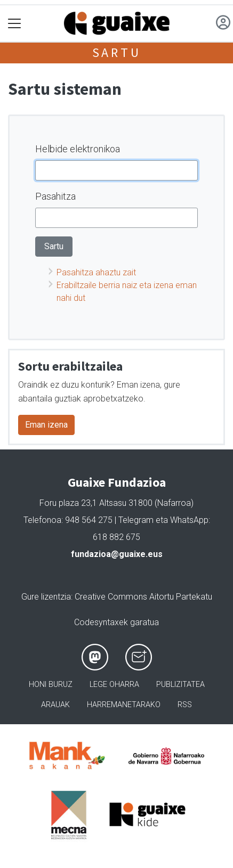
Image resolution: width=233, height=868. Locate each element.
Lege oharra (114, 685)
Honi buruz (51, 685)
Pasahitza (55, 196)
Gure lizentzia (46, 597)
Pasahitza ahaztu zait (96, 272)
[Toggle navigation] (15, 24)
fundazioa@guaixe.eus (117, 554)
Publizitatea (180, 685)
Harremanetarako (124, 705)
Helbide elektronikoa (78, 149)
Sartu (117, 52)
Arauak (55, 705)
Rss (185, 705)
